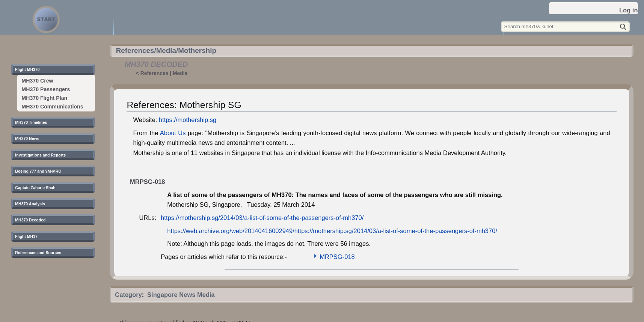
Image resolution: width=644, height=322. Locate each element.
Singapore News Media (181, 295)
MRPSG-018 (337, 257)
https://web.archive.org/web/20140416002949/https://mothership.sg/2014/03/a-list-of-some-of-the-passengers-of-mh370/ (332, 231)
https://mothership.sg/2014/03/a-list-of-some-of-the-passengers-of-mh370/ (262, 218)
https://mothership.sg (188, 120)
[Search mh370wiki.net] (565, 27)
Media (180, 73)
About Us (173, 133)
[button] (315, 256)
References (155, 73)
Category (128, 295)
